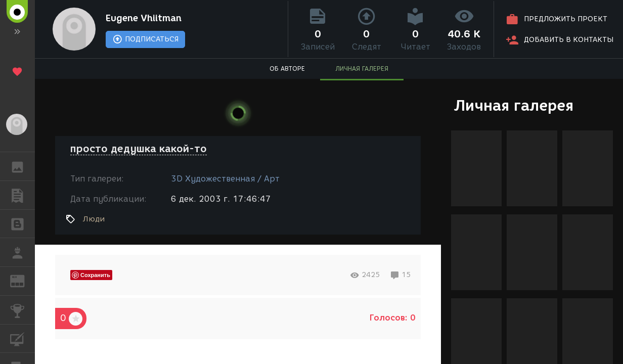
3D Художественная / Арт (225, 179)
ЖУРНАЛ (23, 280)
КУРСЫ (23, 338)
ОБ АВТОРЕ (287, 69)
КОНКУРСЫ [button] (23, 310)
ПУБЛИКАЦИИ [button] (23, 195)
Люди (94, 219)
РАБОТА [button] (23, 252)
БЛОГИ (23, 223)
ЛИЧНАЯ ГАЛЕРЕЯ (362, 69)
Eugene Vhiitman (144, 18)
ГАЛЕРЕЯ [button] (23, 166)
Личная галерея (514, 105)
